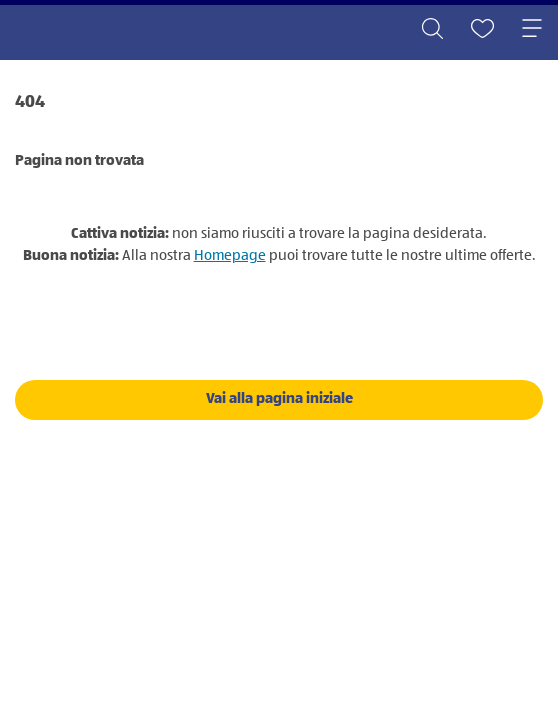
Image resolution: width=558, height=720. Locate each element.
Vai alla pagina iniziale (279, 398)
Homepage (230, 255)
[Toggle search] (432, 30)
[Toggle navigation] (532, 30)
